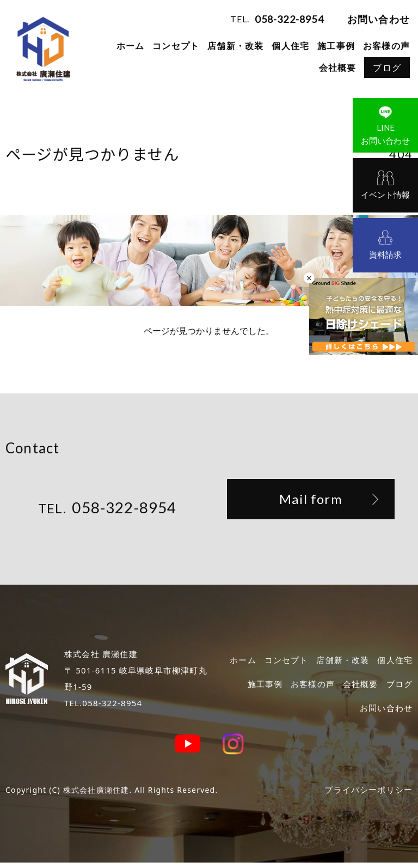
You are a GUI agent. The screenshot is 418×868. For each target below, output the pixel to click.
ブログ (387, 68)
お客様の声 (386, 46)
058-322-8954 (289, 19)
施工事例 (336, 46)
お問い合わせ (379, 19)
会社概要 (338, 68)
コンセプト (176, 46)
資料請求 (385, 254)
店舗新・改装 (235, 46)
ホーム (131, 46)
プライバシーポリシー (366, 795)
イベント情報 (385, 195)
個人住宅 (290, 46)
